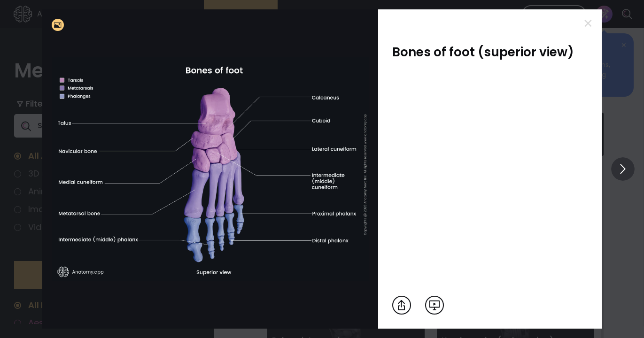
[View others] (623, 169)
